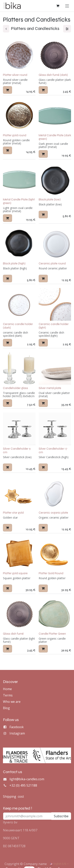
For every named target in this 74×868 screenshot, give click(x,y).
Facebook (17, 727)
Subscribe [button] (61, 816)
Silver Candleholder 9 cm (17, 450)
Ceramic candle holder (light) (54, 326)
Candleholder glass (15, 388)
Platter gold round (15, 135)
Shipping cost (13, 796)
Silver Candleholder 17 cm (53, 450)
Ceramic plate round (52, 263)
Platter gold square (15, 573)
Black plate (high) (14, 263)
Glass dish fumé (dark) (53, 75)
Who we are (12, 702)
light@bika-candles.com (27, 779)
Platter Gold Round (51, 573)
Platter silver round (15, 75)
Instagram (17, 733)
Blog (6, 708)
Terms (8, 695)
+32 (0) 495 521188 (23, 785)
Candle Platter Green (52, 634)
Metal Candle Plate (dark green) (55, 137)
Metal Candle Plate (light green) (19, 201)
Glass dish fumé (13, 634)
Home (7, 689)
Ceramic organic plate (53, 513)
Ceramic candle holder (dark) (18, 326)
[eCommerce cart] (58, 6)
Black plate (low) (50, 199)
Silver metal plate (50, 388)
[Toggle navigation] (67, 6)
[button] (7, 90)
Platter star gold (13, 513)
